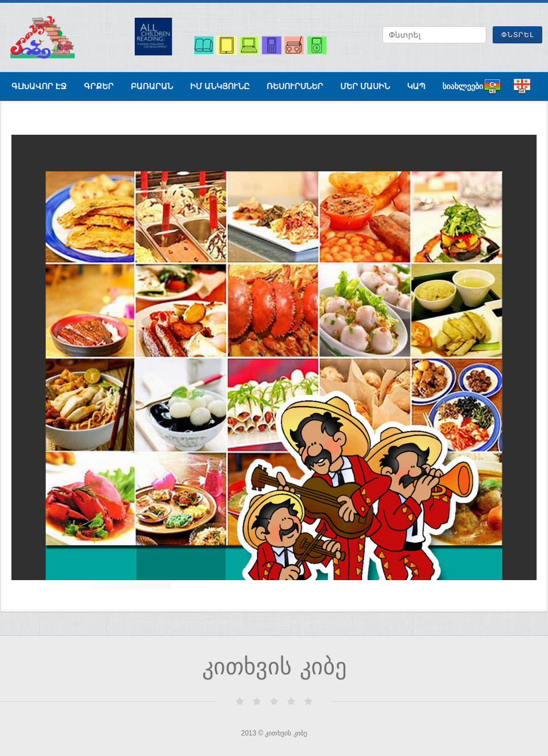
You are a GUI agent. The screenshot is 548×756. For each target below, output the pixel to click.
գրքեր (99, 86)
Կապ (416, 86)
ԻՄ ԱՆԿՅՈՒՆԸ (220, 86)
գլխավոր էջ (39, 86)
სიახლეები (463, 86)
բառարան (152, 86)
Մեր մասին (365, 86)
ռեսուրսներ (295, 86)
